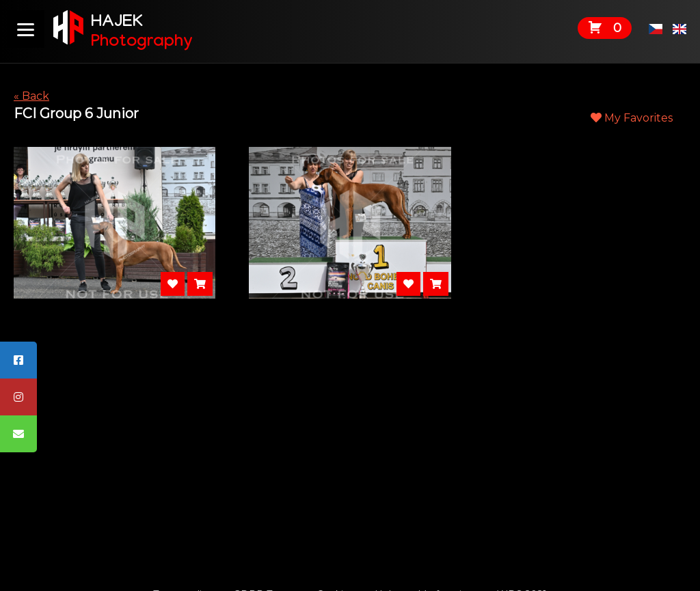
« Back (31, 96)
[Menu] (26, 29)
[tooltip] (18, 360)
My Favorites (632, 118)
